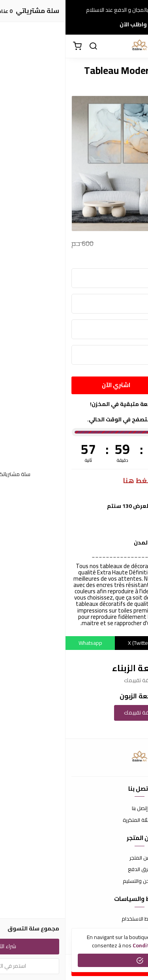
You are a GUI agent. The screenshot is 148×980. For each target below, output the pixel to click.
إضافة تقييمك (74, 712)
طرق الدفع (74, 869)
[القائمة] (136, 46)
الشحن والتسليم (74, 881)
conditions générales (94, 945)
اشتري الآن (51, 385)
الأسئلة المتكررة (74, 820)
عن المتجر (74, 858)
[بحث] (28, 46)
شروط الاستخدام (74, 919)
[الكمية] (122, 385)
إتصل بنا (74, 808)
